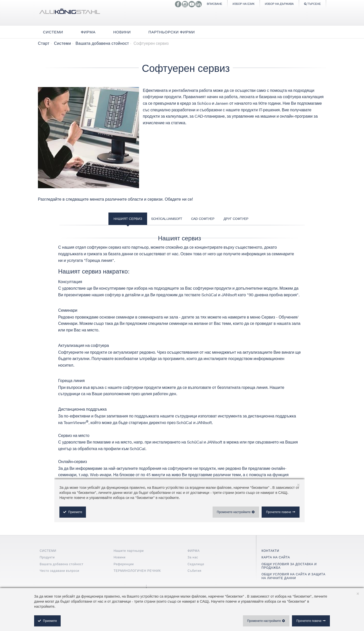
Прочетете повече (309, 621)
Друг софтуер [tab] (236, 219)
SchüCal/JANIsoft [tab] (167, 219)
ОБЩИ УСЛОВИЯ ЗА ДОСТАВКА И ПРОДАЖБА (289, 566)
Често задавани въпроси (60, 571)
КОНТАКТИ (270, 551)
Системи (62, 43)
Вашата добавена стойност (102, 43)
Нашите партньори (129, 551)
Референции (124, 564)
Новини (120, 557)
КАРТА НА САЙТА (276, 557)
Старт (44, 43)
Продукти (47, 557)
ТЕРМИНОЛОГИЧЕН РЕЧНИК (137, 571)
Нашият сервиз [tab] (128, 219)
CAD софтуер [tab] (203, 219)
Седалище (196, 564)
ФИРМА (194, 551)
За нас (193, 557)
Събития (195, 571)
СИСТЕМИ (48, 551)
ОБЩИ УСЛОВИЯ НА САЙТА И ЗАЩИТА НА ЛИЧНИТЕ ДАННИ (294, 576)
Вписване (214, 4)
